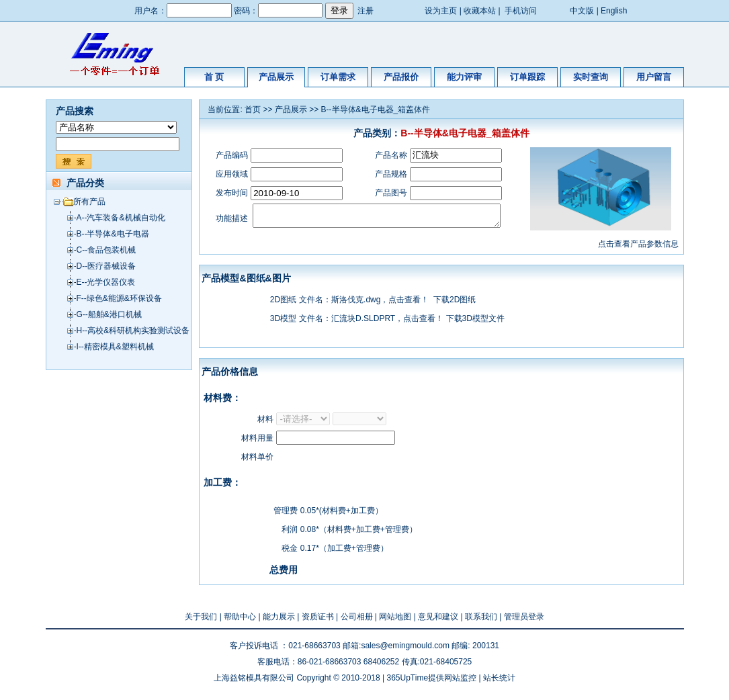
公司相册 (357, 621)
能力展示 (279, 621)
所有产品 (89, 202)
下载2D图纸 (455, 304)
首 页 (214, 77)
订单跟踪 (527, 77)
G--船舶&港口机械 (109, 314)
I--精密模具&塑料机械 (115, 347)
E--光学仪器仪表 (106, 282)
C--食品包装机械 (106, 250)
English (614, 11)
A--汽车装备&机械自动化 (121, 218)
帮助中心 (240, 621)
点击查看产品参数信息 (638, 248)
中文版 (582, 11)
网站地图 (395, 621)
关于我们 (201, 621)
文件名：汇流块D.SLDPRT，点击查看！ (371, 322)
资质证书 (318, 621)
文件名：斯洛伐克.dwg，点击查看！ (364, 304)
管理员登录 (524, 621)
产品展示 (276, 77)
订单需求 (338, 77)
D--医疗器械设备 (106, 266)
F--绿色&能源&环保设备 (119, 298)
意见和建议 (438, 621)
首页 (253, 110)
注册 (366, 11)
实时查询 (591, 77)
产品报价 (401, 77)
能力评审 (464, 77)
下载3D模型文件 (475, 322)
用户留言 (654, 77)
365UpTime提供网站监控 (431, 682)
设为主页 (441, 11)
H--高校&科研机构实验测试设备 (133, 331)
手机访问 (521, 11)
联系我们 (481, 621)
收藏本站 (480, 11)
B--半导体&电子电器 (113, 234)
